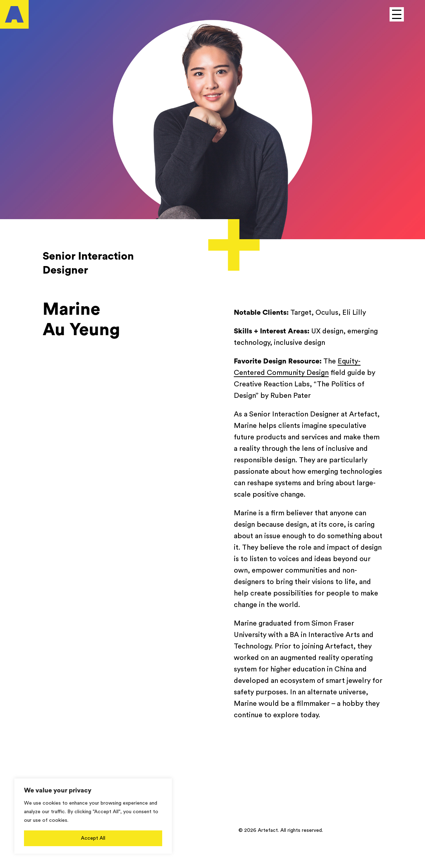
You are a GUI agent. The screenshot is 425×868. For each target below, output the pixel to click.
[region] (93, 816)
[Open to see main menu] (397, 14)
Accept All (93, 838)
